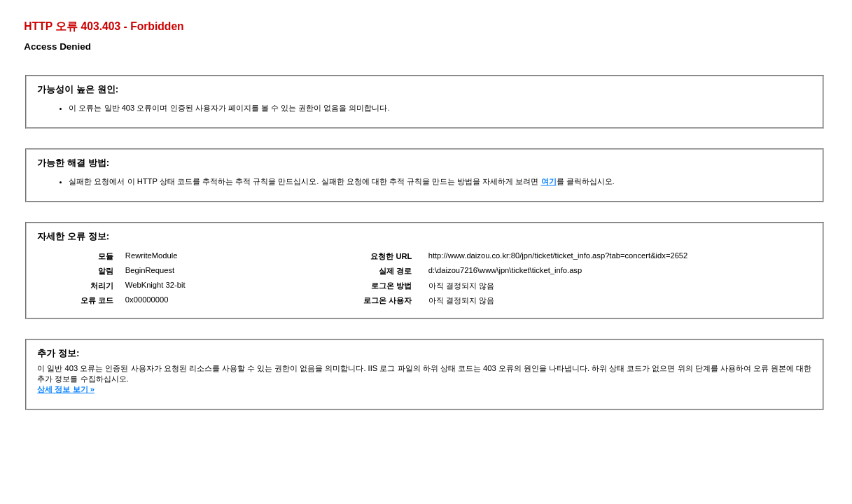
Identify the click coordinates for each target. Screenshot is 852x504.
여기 (549, 181)
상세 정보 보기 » (66, 389)
